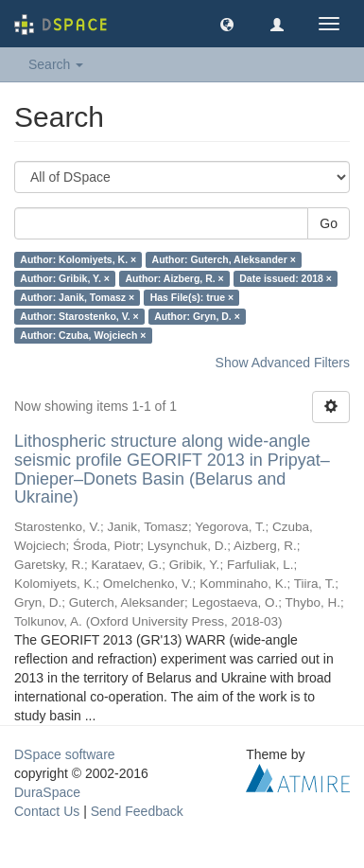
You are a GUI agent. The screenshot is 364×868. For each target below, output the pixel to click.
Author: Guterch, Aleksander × (224, 259)
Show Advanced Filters (283, 363)
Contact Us (47, 811)
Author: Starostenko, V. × (79, 316)
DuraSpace (47, 792)
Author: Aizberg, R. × (174, 278)
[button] (227, 24)
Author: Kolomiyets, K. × (78, 259)
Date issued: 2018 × (286, 278)
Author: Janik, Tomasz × (77, 297)
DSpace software (65, 754)
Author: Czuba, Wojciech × (83, 335)
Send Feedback (137, 811)
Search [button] (56, 64)
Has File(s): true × (192, 297)
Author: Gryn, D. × (197, 316)
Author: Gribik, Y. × (65, 278)
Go (329, 223)
